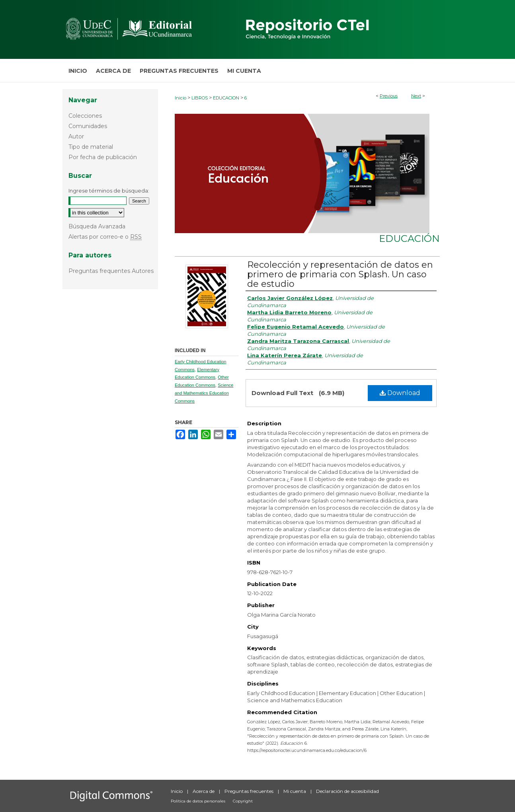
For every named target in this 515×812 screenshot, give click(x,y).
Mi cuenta (295, 791)
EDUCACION (226, 98)
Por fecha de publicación (103, 157)
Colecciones (85, 116)
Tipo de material (91, 147)
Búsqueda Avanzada (97, 226)
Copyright (243, 801)
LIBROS (200, 98)
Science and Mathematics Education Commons (204, 393)
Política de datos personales (199, 801)
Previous (389, 96)
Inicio (180, 98)
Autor (76, 136)
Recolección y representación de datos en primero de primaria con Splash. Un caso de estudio (340, 274)
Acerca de (204, 791)
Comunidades (88, 126)
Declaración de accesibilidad (347, 791)
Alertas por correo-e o (105, 237)
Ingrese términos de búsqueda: (109, 191)
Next (416, 96)
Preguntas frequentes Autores (111, 271)
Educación (409, 239)
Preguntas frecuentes (250, 791)
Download (400, 393)
